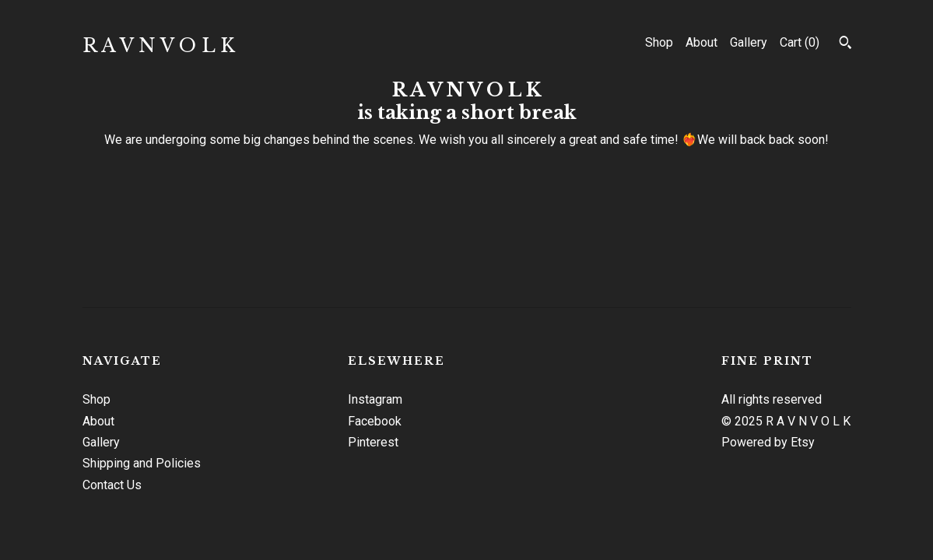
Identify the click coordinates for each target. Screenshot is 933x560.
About (702, 42)
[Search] (845, 44)
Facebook (375, 421)
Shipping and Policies (142, 463)
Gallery (749, 42)
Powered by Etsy (768, 442)
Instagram (375, 399)
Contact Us (112, 485)
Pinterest (373, 442)
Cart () (800, 42)
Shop (659, 42)
